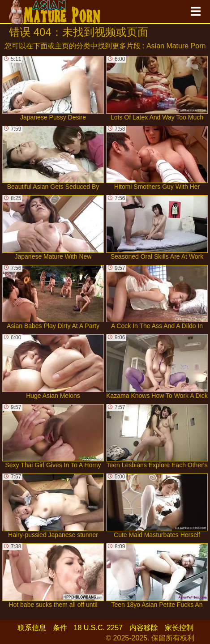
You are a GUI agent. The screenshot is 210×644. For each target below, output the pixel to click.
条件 (60, 628)
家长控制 (179, 628)
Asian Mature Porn (176, 46)
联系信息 (32, 628)
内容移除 (144, 628)
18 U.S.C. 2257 (98, 628)
